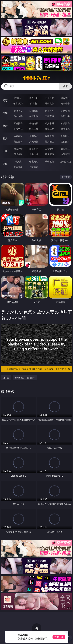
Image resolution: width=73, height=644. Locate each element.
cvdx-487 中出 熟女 (25, 378)
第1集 (6, 378)
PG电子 (18, 98)
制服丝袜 (18, 129)
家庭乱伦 (34, 149)
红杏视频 (18, 167)
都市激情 (18, 149)
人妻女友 (49, 149)
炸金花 (34, 103)
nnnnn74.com (36, 78)
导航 (5, 164)
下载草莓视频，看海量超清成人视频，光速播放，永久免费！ (38, 369)
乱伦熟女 (49, 129)
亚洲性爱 (18, 123)
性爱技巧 (65, 154)
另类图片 (65, 141)
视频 (5, 113)
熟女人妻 (18, 116)
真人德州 (34, 98)
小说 (5, 151)
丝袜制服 (34, 116)
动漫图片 (65, 136)
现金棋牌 (49, 103)
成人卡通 (49, 123)
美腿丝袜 (18, 141)
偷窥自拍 (18, 136)
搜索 (66, 86)
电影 (5, 126)
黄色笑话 (49, 154)
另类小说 (34, 154)
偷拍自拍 (34, 123)
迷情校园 (18, 154)
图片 (5, 138)
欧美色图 (49, 136)
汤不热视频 (65, 161)
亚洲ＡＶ (18, 111)
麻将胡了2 (18, 103)
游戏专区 (65, 98)
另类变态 (65, 129)
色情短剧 (34, 167)
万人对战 (49, 98)
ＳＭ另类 (65, 116)
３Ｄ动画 (65, 111)
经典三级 (34, 129)
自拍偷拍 (34, 111)
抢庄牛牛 (65, 103)
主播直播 (49, 116)
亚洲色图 (34, 136)
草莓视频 (49, 161)
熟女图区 (49, 141)
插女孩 (18, 161)
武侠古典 (65, 149)
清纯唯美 (34, 141)
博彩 (5, 100)
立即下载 (59, 637)
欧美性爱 (65, 123)
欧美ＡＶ (49, 111)
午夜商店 (34, 161)
